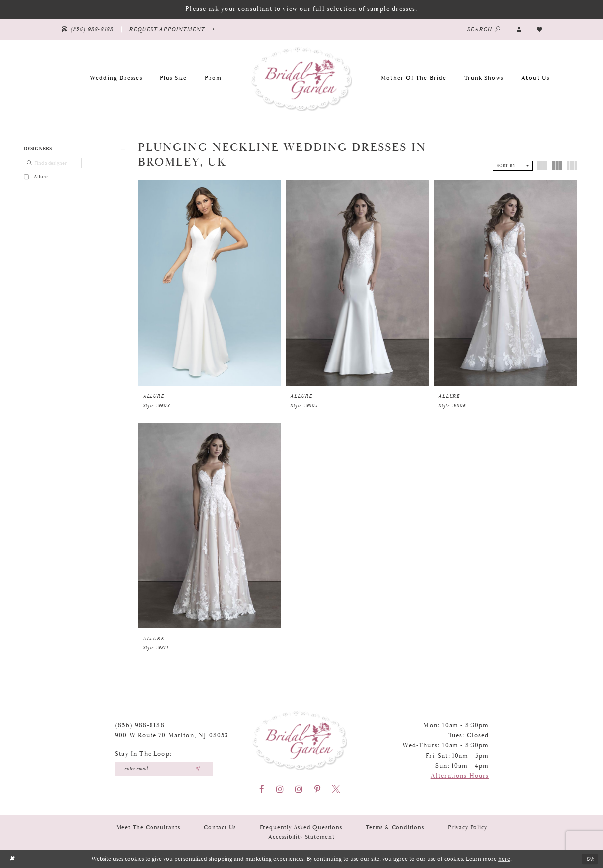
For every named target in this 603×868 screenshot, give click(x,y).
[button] (519, 29)
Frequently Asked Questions (301, 828)
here (504, 859)
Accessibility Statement (301, 837)
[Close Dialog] (12, 859)
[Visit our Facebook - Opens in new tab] (262, 789)
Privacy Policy (467, 828)
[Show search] (484, 30)
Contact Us (220, 828)
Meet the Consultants (148, 828)
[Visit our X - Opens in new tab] (336, 789)
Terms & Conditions (395, 828)
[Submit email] (197, 769)
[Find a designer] (53, 163)
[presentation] (209, 283)
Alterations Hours (460, 776)
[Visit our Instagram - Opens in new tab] (280, 789)
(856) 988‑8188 (140, 726)
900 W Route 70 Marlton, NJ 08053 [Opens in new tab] (171, 736)
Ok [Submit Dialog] (590, 859)
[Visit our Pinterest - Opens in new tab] (317, 789)
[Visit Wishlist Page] (539, 29)
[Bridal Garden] (301, 78)
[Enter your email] (164, 769)
